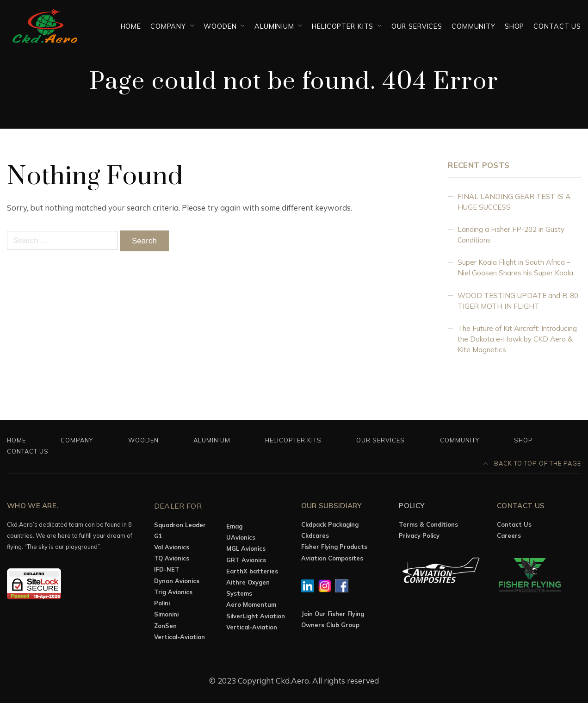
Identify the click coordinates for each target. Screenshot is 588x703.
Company (168, 26)
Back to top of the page (532, 463)
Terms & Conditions (428, 524)
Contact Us (557, 26)
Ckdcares (315, 535)
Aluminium (274, 26)
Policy (412, 506)
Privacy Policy (419, 535)
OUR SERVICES (417, 26)
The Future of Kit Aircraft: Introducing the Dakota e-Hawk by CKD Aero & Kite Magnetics (517, 339)
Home (131, 26)
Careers (509, 535)
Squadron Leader (180, 525)
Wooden (220, 26)
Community (473, 26)
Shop (514, 26)
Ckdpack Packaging (330, 524)
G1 (158, 536)
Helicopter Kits (343, 26)
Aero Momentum (251, 604)
